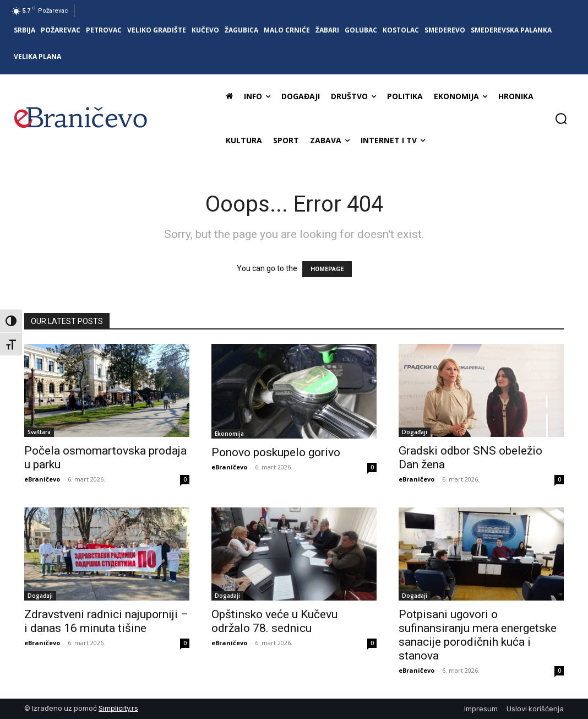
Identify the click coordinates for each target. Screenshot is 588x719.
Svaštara (39, 432)
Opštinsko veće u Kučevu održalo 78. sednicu (274, 621)
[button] (561, 118)
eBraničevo (42, 479)
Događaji (415, 432)
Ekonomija (229, 434)
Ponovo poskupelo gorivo (276, 452)
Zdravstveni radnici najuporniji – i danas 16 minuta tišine (106, 621)
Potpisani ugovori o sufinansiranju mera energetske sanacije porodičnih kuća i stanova (478, 635)
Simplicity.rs (118, 708)
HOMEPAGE (327, 269)
